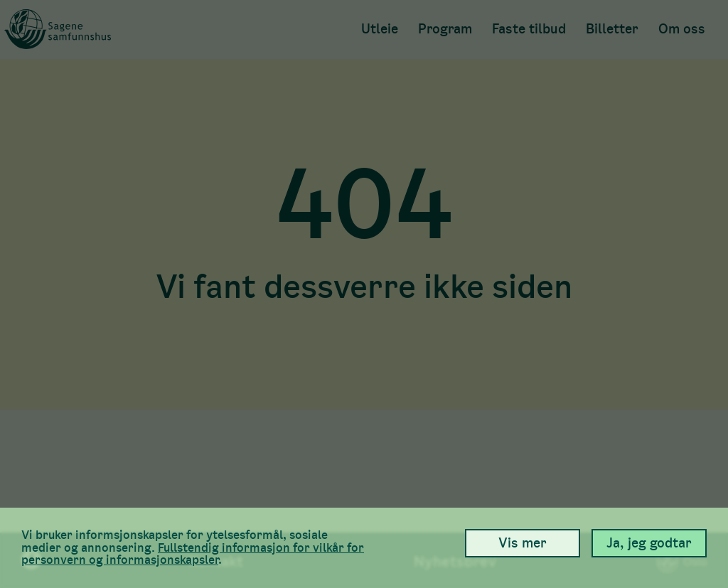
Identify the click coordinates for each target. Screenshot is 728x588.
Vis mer (523, 543)
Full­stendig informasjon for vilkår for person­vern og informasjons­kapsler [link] (193, 554)
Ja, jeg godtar (649, 543)
